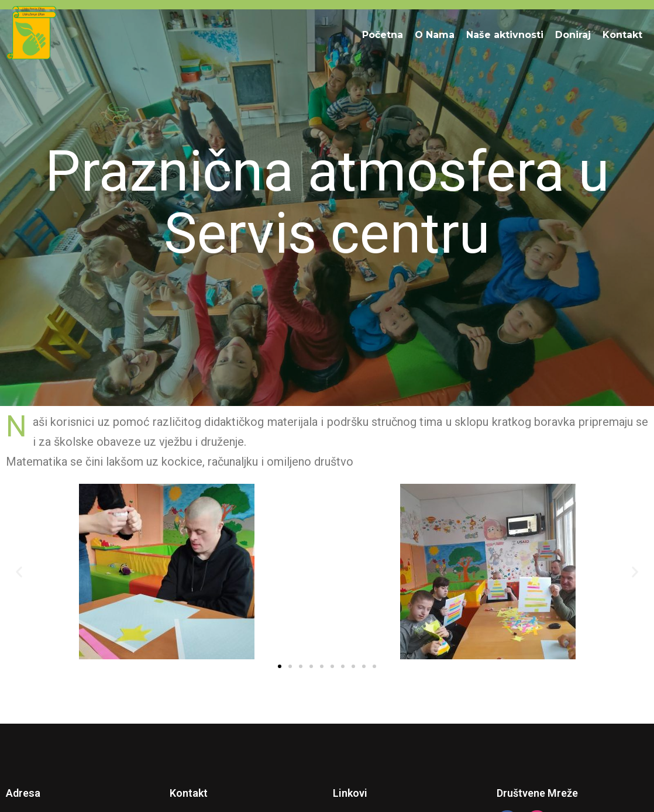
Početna (383, 35)
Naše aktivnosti (505, 35)
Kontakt (622, 35)
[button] (19, 572)
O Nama (435, 35)
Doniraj (573, 35)
